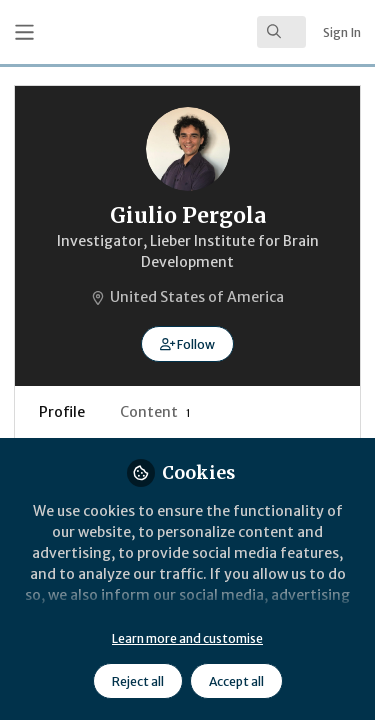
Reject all (138, 681)
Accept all (236, 681)
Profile (62, 412)
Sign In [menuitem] (342, 32)
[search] (281, 32)
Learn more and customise (187, 638)
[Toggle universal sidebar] (24, 32)
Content (155, 412)
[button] (187, 344)
